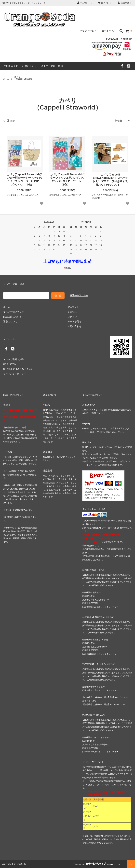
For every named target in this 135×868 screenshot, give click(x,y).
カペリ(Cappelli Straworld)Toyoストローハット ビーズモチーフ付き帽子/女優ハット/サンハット (110, 180)
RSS (6, 364)
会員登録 (125, 3)
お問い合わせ (29, 66)
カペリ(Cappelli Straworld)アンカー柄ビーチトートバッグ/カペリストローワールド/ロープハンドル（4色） (25, 180)
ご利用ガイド (11, 66)
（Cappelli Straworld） (24, 78)
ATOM (13, 364)
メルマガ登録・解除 (52, 66)
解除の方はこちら (79, 295)
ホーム (6, 79)
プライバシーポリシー (15, 374)
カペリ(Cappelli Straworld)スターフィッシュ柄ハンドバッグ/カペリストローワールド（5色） (67, 180)
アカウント (85, 3)
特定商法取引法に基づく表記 (18, 369)
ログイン (105, 3)
